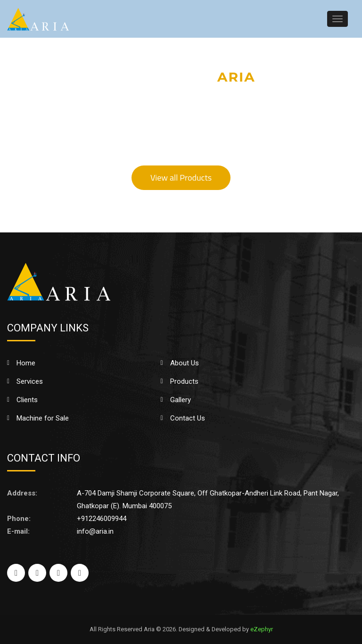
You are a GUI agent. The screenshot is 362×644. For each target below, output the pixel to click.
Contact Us (188, 418)
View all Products (181, 178)
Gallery (181, 400)
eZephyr (262, 629)
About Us (185, 363)
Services (30, 381)
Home (26, 363)
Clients (27, 400)
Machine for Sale (43, 418)
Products (184, 381)
